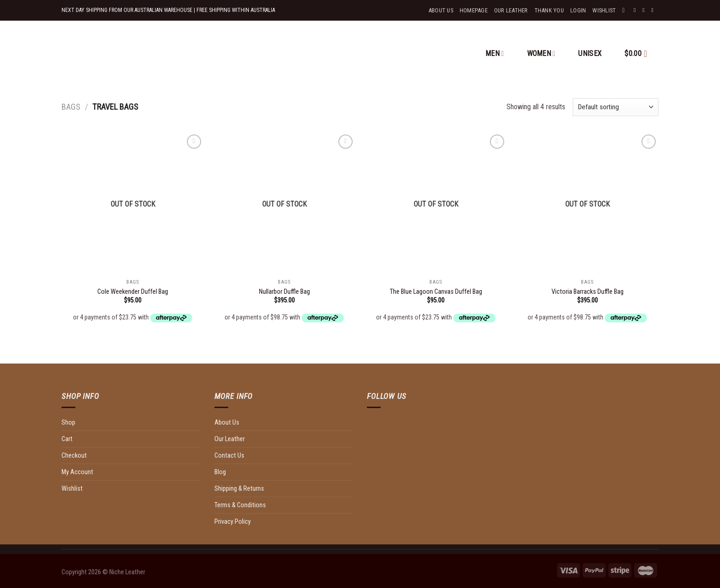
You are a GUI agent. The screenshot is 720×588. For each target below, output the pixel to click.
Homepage (474, 10)
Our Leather (511, 10)
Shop (68, 423)
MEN (495, 54)
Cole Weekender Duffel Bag (133, 292)
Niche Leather (127, 572)
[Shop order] (616, 107)
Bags (71, 107)
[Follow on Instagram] (645, 10)
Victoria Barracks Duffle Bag (588, 292)
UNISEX (590, 53)
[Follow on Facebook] (636, 10)
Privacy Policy (233, 522)
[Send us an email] (654, 10)
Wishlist (72, 489)
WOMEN (541, 54)
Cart (67, 439)
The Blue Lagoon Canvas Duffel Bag (436, 292)
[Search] (625, 10)
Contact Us (229, 456)
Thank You (549, 10)
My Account (77, 472)
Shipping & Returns (239, 489)
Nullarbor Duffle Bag (284, 292)
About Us (441, 10)
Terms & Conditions (240, 505)
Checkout (74, 456)
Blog (220, 472)
